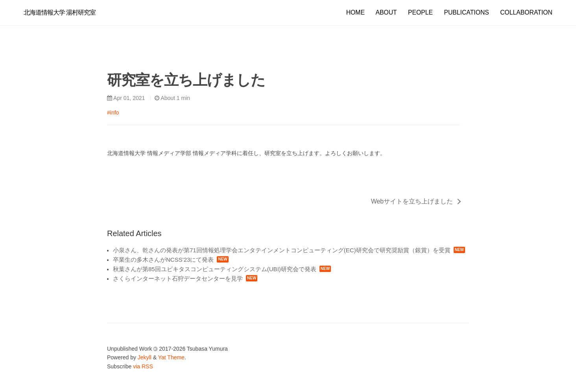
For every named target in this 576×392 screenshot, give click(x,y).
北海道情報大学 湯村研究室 (60, 12)
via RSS (143, 366)
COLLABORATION (526, 12)
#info (113, 113)
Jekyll (145, 357)
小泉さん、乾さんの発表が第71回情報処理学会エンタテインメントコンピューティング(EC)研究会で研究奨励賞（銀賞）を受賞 (282, 250)
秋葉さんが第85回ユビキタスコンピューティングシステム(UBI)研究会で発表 (215, 269)
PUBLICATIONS (466, 12)
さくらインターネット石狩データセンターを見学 (178, 278)
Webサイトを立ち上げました (412, 201)
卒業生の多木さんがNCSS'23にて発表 (163, 260)
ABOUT (386, 12)
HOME (355, 12)
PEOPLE (420, 12)
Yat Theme (171, 357)
